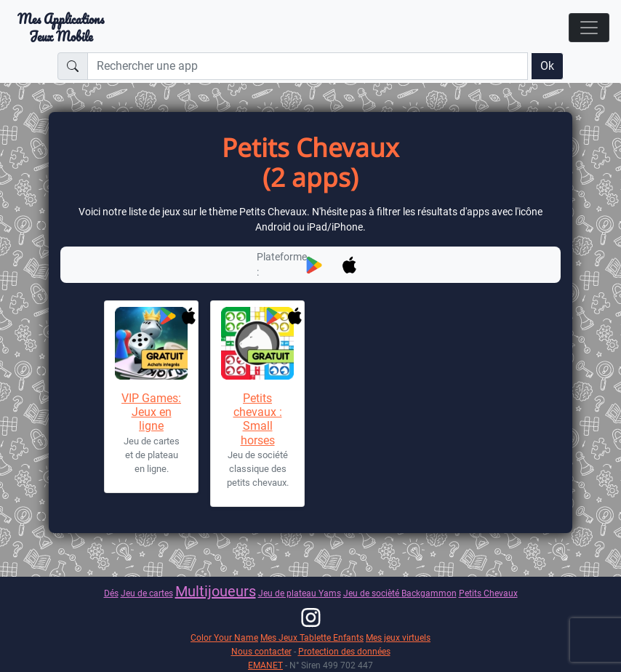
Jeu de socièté (372, 593)
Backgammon (429, 593)
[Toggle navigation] (589, 28)
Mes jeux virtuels (398, 637)
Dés (111, 593)
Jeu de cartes (147, 593)
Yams (330, 593)
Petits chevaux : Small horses (258, 419)
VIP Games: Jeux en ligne (151, 412)
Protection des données (344, 651)
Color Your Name (224, 637)
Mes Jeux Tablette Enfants (312, 637)
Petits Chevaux (488, 593)
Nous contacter (261, 651)
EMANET (265, 665)
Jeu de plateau (288, 593)
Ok (547, 66)
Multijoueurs (216, 591)
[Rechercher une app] (308, 66)
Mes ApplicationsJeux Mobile (61, 28)
